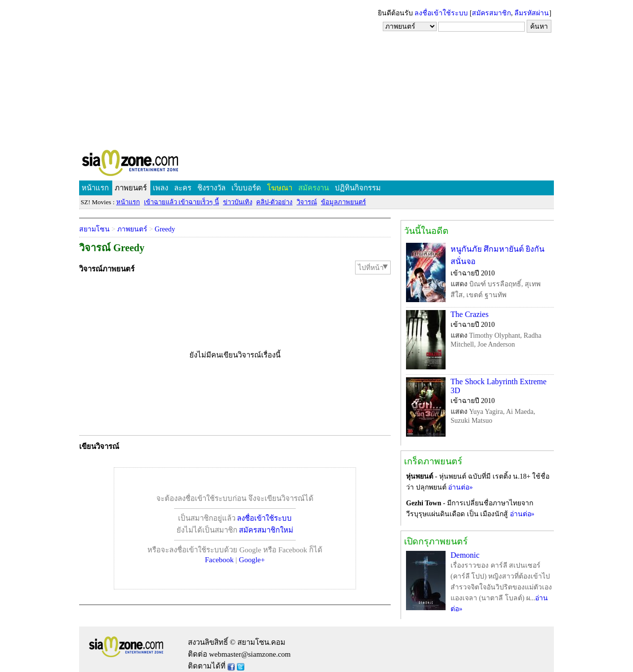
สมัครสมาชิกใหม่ (266, 530)
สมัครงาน (314, 188)
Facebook (219, 560)
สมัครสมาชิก (491, 13)
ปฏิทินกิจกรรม (358, 188)
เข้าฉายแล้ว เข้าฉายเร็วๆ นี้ (181, 202)
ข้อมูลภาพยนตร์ (343, 202)
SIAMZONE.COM (152, 165)
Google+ (252, 560)
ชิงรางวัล (211, 188)
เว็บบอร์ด (246, 188)
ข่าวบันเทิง (238, 202)
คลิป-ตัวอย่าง (274, 202)
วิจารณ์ (307, 202)
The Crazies (470, 314)
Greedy (165, 229)
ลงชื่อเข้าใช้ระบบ (441, 13)
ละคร (183, 188)
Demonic (465, 555)
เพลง (160, 188)
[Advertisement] (316, 74)
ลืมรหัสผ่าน (532, 13)
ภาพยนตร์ (131, 188)
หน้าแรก (95, 188)
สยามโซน (94, 229)
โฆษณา (280, 188)
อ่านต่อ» (460, 487)
